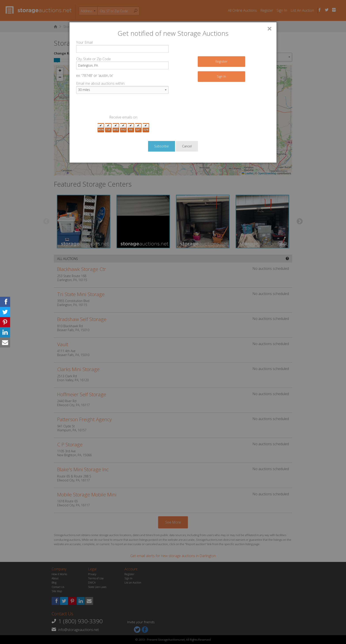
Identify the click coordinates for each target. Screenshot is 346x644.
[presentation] (110, 106)
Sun (146, 128)
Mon (101, 128)
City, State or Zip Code (93, 59)
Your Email (84, 42)
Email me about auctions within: (101, 83)
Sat (138, 128)
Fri (131, 128)
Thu (123, 128)
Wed (116, 128)
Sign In (221, 76)
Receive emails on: (124, 117)
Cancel (187, 146)
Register (221, 61)
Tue (108, 128)
